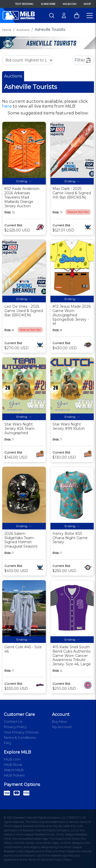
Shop (87, 4)
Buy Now (59, 721)
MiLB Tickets (14, 775)
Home (7, 30)
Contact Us (13, 721)
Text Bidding (24, 4)
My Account (62, 727)
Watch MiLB (14, 770)
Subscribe (48, 4)
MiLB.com (70, 4)
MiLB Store (13, 765)
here (7, 106)
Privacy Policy (15, 727)
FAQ (8, 743)
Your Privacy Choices (21, 732)
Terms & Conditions (20, 737)
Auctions (23, 30)
